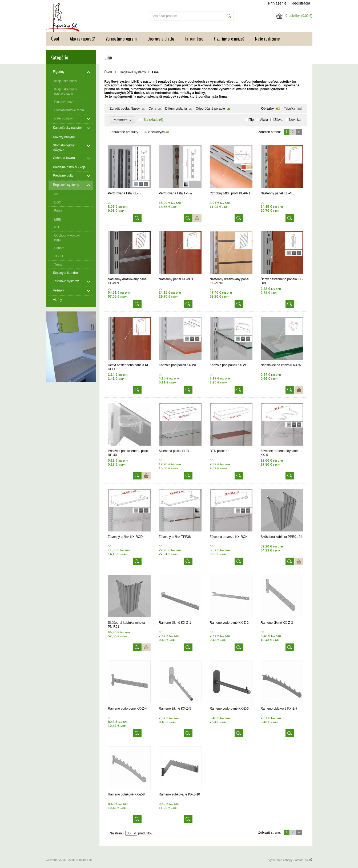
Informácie (194, 39)
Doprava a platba (161, 39)
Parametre (122, 120)
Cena (153, 109)
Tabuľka (289, 109)
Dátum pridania (176, 109)
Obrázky (268, 109)
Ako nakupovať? (82, 39)
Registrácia (301, 3)
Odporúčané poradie (210, 109)
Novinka (295, 120)
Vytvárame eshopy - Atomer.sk (290, 860)
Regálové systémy (133, 72)
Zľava (279, 120)
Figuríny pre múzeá (229, 39)
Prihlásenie (277, 3)
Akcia (264, 120)
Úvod (55, 39)
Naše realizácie (267, 39)
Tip (251, 120)
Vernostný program (121, 39)
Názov (135, 109)
